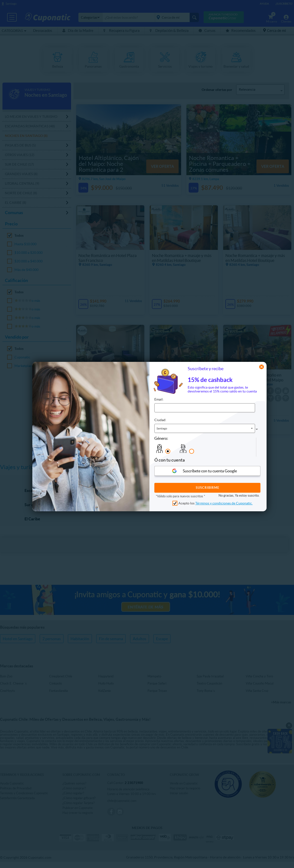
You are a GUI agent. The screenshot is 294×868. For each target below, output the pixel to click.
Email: (159, 399)
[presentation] (246, 447)
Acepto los (215, 503)
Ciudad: (160, 420)
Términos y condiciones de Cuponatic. (224, 503)
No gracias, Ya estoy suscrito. (239, 495)
